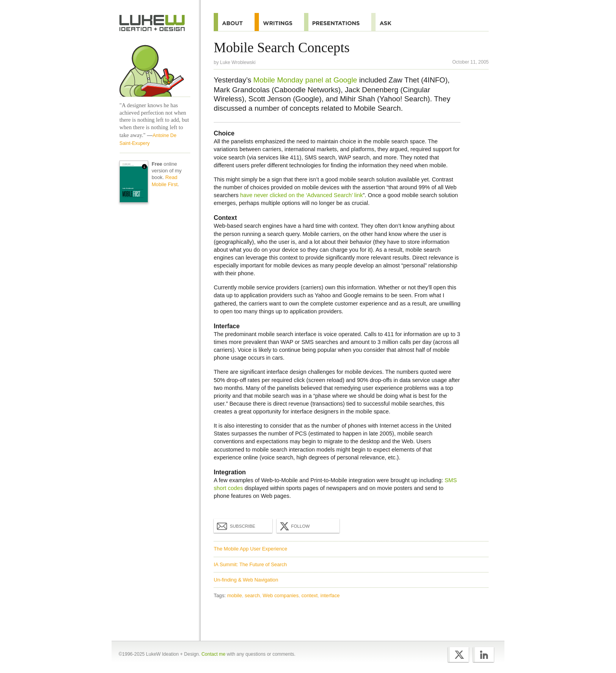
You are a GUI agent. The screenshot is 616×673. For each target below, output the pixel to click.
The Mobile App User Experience (250, 549)
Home (152, 23)
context (309, 595)
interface (330, 595)
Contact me (214, 654)
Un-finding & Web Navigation (246, 580)
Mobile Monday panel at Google (305, 80)
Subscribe (236, 526)
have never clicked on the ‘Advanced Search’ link (301, 195)
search (252, 595)
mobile (235, 595)
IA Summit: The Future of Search (250, 564)
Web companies (281, 595)
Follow (294, 526)
